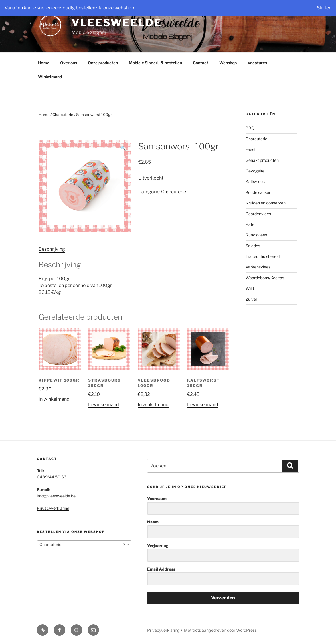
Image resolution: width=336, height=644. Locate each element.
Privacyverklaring (53, 508)
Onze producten (103, 63)
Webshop (228, 63)
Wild (250, 288)
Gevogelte (255, 171)
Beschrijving (52, 249)
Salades (253, 246)
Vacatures (257, 63)
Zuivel (251, 299)
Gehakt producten (262, 160)
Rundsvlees (256, 235)
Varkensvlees (258, 267)
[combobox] (84, 544)
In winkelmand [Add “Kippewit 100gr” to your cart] (54, 399)
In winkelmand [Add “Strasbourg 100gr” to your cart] (104, 405)
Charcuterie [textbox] (82, 545)
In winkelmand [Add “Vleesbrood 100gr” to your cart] (153, 405)
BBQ (250, 128)
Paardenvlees (258, 214)
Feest (251, 149)
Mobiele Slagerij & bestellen (155, 63)
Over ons (69, 63)
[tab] (52, 249)
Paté (250, 224)
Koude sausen (258, 192)
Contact (201, 63)
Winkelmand (50, 77)
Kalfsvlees (255, 181)
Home (44, 63)
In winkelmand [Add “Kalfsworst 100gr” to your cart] (203, 405)
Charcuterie (63, 115)
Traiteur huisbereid (263, 256)
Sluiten (324, 8)
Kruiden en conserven (266, 203)
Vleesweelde (117, 23)
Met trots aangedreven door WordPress (220, 630)
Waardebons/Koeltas (265, 278)
